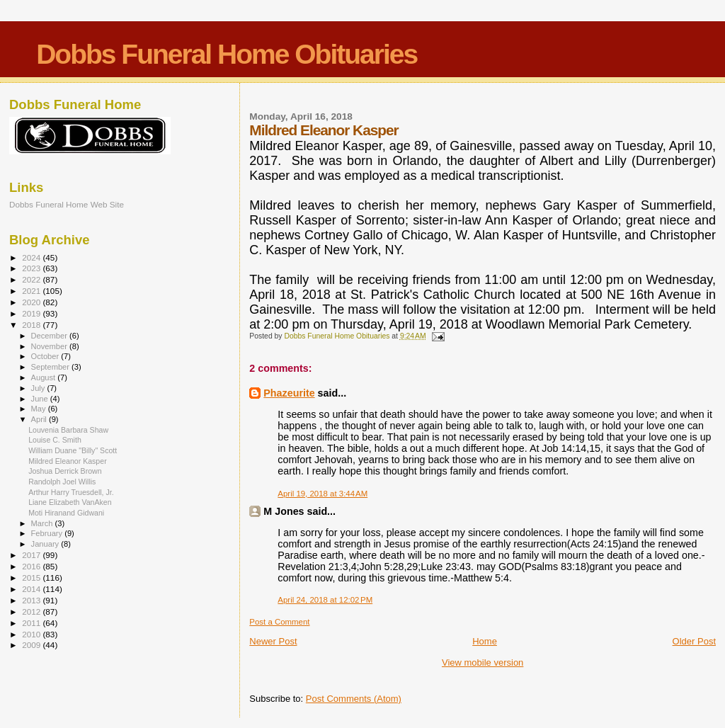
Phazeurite (289, 393)
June (41, 399)
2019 (32, 313)
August (45, 377)
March (43, 523)
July (39, 388)
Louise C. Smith (55, 440)
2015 (32, 578)
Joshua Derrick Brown (65, 471)
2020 (32, 302)
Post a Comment (279, 622)
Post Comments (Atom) (354, 699)
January (46, 544)
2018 (32, 325)
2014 (32, 589)
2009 (32, 645)
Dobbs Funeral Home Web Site (67, 204)
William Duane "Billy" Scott (73, 450)
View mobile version (483, 662)
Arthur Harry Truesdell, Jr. (71, 492)
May (40, 409)
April (40, 419)
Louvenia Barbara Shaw (68, 430)
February (48, 533)
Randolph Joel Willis (62, 482)
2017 (32, 555)
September (52, 367)
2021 (32, 291)
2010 (32, 634)
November (50, 346)
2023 (32, 268)
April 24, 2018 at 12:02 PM (325, 600)
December (50, 336)
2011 (32, 623)
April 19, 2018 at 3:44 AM (322, 494)
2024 (32, 257)
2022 (32, 279)
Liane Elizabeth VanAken (70, 502)
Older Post (694, 641)
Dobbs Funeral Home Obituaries (227, 54)
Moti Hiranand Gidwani (66, 513)
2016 (32, 566)
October (46, 356)
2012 (32, 612)
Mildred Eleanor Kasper (68, 461)
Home (485, 641)
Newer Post (273, 641)
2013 (32, 600)
